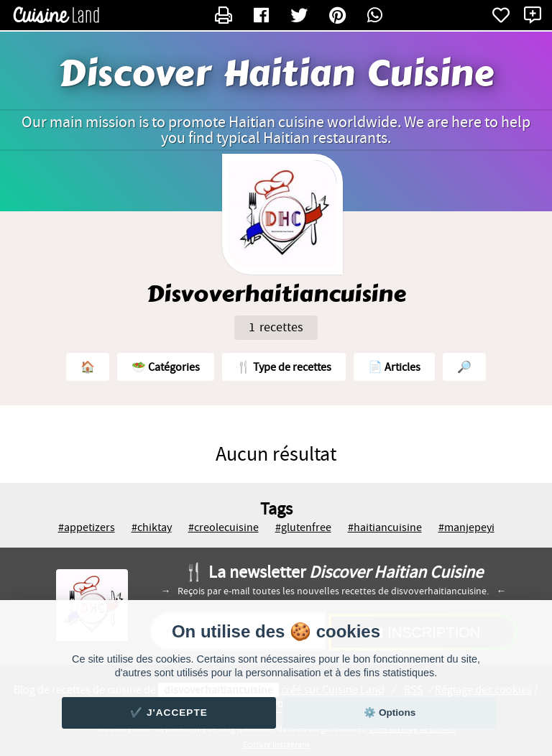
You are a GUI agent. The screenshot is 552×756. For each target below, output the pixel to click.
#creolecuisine (224, 527)
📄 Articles (394, 367)
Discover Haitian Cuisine (276, 74)
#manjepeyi (466, 527)
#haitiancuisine (385, 527)
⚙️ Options (390, 713)
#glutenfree (303, 527)
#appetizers (87, 527)
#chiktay (152, 527)
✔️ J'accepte (169, 713)
